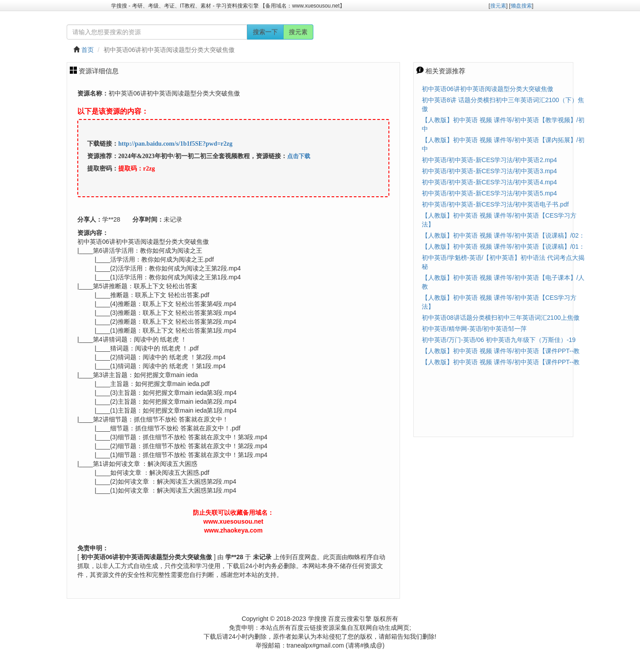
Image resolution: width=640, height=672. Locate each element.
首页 (88, 50)
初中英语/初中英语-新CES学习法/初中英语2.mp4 (489, 160)
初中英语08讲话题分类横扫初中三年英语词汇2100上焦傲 (501, 318)
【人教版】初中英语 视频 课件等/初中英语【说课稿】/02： (503, 235)
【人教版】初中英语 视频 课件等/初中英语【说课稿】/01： (503, 247)
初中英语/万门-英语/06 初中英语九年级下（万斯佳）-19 (499, 340)
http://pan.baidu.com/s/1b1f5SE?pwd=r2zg (175, 144)
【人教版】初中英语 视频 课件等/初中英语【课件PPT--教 (501, 351)
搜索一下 (265, 32)
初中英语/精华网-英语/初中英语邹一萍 (474, 329)
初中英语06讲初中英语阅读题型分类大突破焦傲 (488, 89)
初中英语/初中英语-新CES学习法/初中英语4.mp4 (489, 182)
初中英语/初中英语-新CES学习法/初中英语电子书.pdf (495, 204)
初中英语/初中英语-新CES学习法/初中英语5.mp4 (489, 193)
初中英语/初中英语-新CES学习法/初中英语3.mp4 (489, 171)
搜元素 (298, 32)
